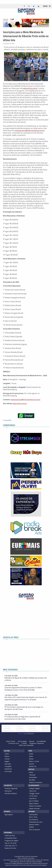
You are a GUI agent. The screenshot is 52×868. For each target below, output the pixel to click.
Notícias (31, 769)
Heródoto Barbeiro (11, 793)
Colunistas (8, 785)
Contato (24, 743)
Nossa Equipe (22, 741)
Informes (32, 812)
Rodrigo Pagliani (34, 788)
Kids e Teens (33, 817)
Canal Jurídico (33, 814)
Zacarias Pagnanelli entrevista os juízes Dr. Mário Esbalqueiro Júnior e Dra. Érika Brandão (23, 689)
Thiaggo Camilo (34, 793)
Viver (30, 751)
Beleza (31, 759)
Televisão (32, 775)
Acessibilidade (41, 741)
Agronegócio (9, 814)
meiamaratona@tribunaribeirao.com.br (30, 130)
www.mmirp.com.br (30, 88)
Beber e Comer (34, 761)
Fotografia (8, 766)
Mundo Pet (33, 766)
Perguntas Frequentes (37, 743)
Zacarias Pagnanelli (11, 788)
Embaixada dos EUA (36, 822)
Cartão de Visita (10, 836)
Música (7, 756)
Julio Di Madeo (34, 801)
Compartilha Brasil (11, 838)
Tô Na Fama (33, 796)
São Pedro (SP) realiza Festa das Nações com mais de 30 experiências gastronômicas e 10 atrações (26, 698)
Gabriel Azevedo (34, 808)
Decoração (8, 771)
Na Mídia (32, 780)
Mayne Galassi (34, 803)
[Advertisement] (26, 621)
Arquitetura (8, 769)
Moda (31, 756)
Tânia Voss (33, 791)
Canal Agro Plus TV (11, 846)
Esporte (32, 764)
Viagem (7, 761)
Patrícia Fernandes (35, 806)
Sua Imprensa (34, 820)
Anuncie (32, 741)
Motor (31, 772)
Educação (8, 764)
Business (7, 812)
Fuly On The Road (10, 843)
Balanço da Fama (10, 848)
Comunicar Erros (14, 743)
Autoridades (33, 777)
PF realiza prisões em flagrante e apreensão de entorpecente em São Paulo (22, 718)
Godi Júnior (8, 791)
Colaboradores (34, 785)
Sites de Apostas (34, 830)
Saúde (31, 754)
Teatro (7, 754)
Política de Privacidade (26, 745)
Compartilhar (7, 420)
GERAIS (31, 827)
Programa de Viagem (11, 841)
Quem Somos (11, 741)
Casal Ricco (33, 798)
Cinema (7, 759)
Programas (8, 833)
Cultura (7, 751)
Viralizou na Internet (36, 782)
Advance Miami (34, 825)
